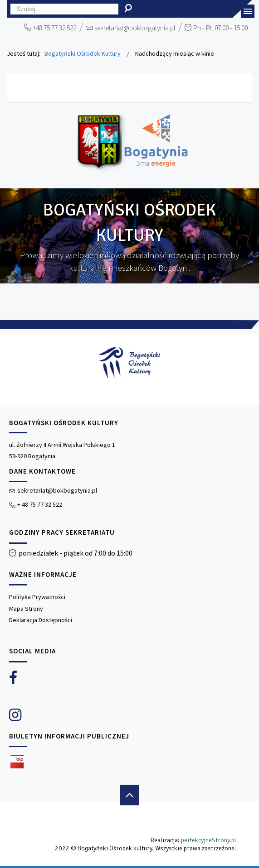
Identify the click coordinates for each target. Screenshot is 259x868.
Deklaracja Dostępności (41, 620)
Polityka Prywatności (37, 597)
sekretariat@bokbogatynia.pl (135, 28)
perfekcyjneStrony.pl (209, 840)
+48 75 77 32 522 (54, 28)
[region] (129, 591)
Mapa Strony (26, 609)
